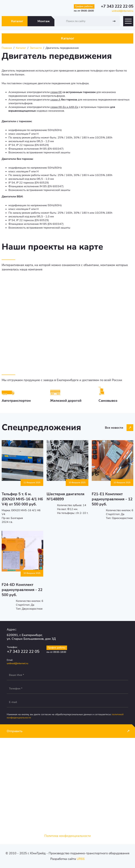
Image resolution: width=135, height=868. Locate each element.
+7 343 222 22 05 (117, 6)
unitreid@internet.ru (123, 11)
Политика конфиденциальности (68, 836)
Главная (7, 48)
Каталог (17, 21)
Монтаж (44, 21)
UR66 (81, 859)
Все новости (114, 428)
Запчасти (36, 48)
